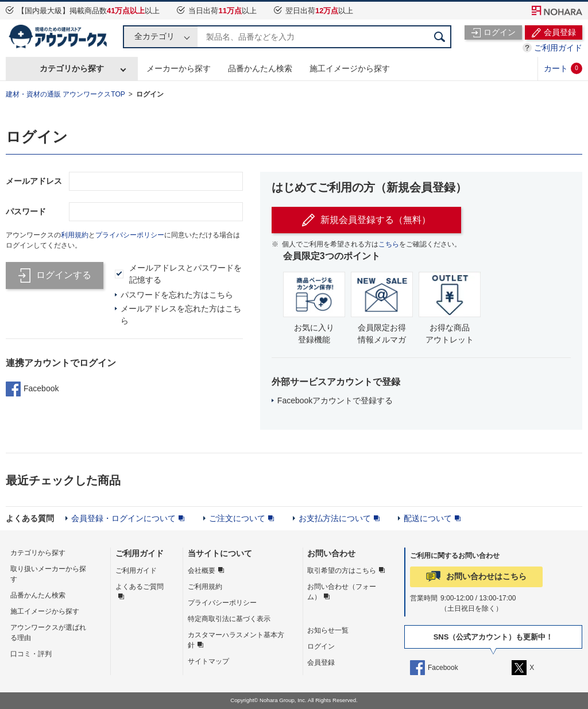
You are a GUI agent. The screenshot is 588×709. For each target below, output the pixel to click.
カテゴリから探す (72, 68)
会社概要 (202, 571)
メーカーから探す (179, 68)
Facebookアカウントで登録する (335, 400)
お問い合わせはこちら (486, 576)
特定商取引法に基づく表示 (229, 619)
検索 (440, 37)
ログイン (150, 94)
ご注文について (237, 518)
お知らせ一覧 (328, 630)
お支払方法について (335, 518)
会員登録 (321, 662)
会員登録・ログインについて (123, 518)
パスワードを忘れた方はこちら (177, 295)
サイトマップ (208, 661)
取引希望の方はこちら (342, 571)
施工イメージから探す (350, 68)
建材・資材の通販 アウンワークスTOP (65, 94)
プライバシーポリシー (130, 235)
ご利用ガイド (558, 48)
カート (563, 68)
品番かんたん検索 (260, 68)
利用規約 (75, 235)
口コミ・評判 (31, 654)
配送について (428, 518)
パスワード (26, 211)
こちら (389, 244)
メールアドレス (34, 181)
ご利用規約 (205, 587)
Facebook (32, 389)
